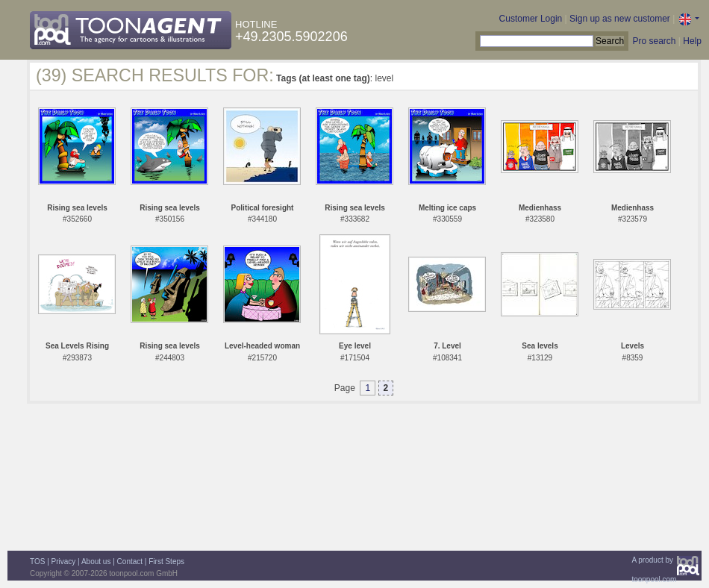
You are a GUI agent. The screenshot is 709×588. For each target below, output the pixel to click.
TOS (37, 562)
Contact (130, 562)
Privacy (64, 562)
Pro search (654, 41)
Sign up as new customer (620, 19)
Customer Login (531, 19)
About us (96, 562)
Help (692, 41)
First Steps (166, 562)
